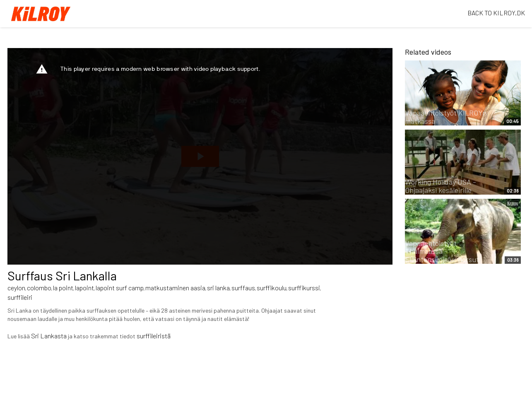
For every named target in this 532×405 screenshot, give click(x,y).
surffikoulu (272, 288)
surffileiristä (154, 336)
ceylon (16, 288)
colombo (39, 288)
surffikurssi (304, 288)
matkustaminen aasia (175, 288)
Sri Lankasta (49, 336)
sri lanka (218, 288)
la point (63, 288)
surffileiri (20, 297)
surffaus (243, 288)
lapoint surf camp (120, 288)
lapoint (84, 288)
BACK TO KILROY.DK (496, 13)
